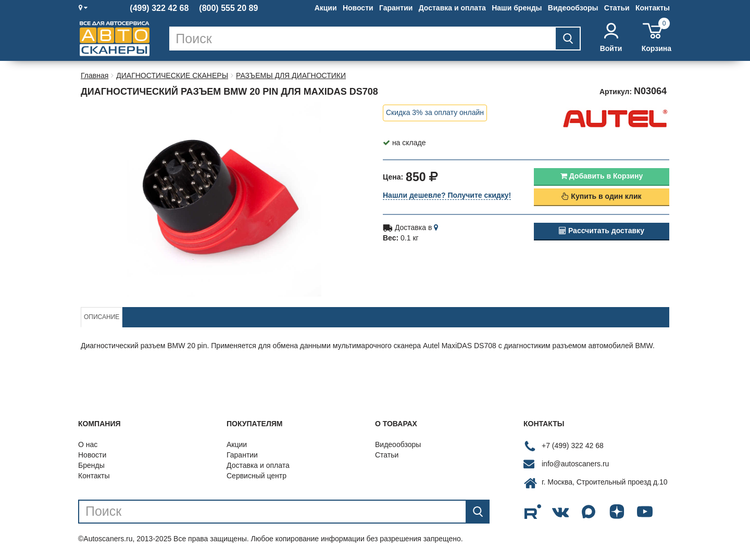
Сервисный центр (257, 476)
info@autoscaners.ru (575, 464)
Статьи (617, 8)
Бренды (91, 465)
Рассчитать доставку (602, 231)
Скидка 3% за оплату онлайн (435, 112)
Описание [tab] (102, 317)
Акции (326, 8)
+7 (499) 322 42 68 (573, 446)
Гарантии (396, 8)
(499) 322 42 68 (159, 8)
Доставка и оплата (452, 8)
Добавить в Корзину (602, 176)
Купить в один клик (601, 196)
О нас (88, 444)
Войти (611, 38)
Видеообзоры (573, 8)
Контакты (653, 8)
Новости (358, 8)
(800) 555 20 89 (228, 8)
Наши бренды (517, 8)
